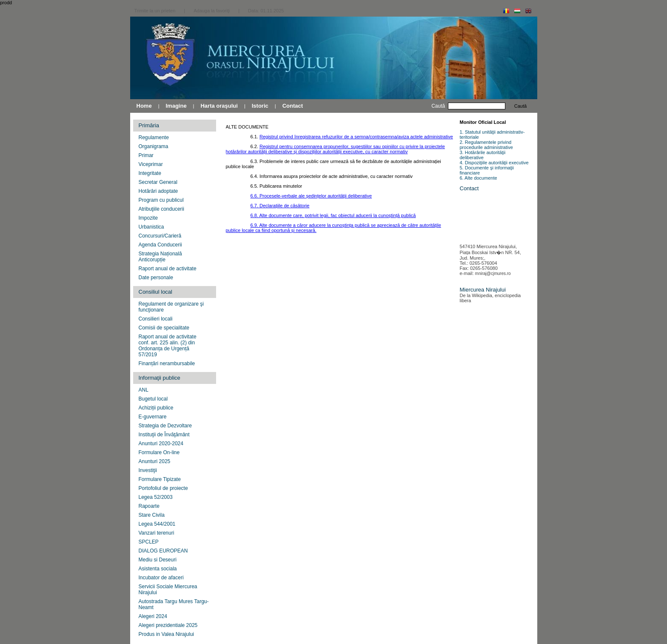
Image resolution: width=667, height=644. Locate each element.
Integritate (150, 173)
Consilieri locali (156, 319)
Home (144, 106)
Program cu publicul (161, 200)
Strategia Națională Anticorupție (160, 257)
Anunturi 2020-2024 (161, 444)
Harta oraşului (219, 106)
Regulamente (154, 137)
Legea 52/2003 (156, 497)
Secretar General (158, 182)
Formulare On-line (159, 452)
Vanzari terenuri (157, 533)
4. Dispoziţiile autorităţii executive (494, 163)
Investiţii (148, 470)
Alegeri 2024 (153, 616)
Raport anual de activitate (168, 269)
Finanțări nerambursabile (167, 364)
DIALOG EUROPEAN (163, 551)
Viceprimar (151, 164)
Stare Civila (152, 515)
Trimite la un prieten (155, 11)
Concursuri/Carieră (160, 236)
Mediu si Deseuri (158, 560)
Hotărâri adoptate (158, 191)
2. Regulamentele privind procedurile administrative (486, 145)
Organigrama (154, 146)
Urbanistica (151, 227)
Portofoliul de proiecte (163, 488)
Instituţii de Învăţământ (164, 435)
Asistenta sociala (158, 569)
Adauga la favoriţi (212, 11)
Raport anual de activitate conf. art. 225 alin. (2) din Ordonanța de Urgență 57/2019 (168, 346)
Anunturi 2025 (155, 461)
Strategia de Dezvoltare (165, 426)
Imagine (176, 106)
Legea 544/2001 (157, 524)
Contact (293, 106)
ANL (144, 390)
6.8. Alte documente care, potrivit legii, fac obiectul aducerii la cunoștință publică (333, 215)
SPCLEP (149, 542)
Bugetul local (153, 399)
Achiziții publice (156, 408)
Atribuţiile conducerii (161, 209)
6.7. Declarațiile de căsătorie (280, 206)
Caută (520, 106)
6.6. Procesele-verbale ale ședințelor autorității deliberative (311, 196)
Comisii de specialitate (164, 328)
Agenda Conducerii (160, 245)
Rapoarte (149, 506)
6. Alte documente (479, 178)
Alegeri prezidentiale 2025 (168, 625)
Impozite (148, 218)
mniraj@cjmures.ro (493, 273)
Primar (146, 155)
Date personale (156, 278)
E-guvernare (153, 417)
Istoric (260, 106)
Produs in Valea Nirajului (167, 634)
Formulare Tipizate (160, 479)
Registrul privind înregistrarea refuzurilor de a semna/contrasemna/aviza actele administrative (356, 137)
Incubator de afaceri (161, 578)
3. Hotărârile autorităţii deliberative (483, 155)
